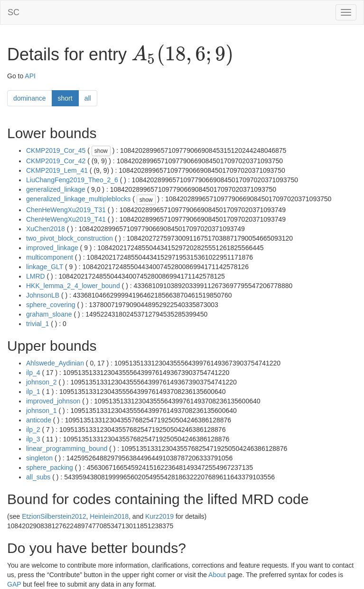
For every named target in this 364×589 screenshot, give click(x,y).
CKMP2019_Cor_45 (56, 150)
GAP (14, 584)
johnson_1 (42, 411)
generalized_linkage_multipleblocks (78, 199)
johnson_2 (42, 382)
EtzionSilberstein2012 (54, 516)
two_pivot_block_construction (70, 238)
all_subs (38, 477)
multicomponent (50, 257)
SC (14, 12)
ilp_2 (33, 430)
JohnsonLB (43, 295)
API (30, 76)
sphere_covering (51, 305)
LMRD (36, 276)
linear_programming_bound (67, 449)
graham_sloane (49, 314)
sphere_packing (50, 467)
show (101, 151)
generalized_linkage (56, 189)
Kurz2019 (159, 516)
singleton (39, 458)
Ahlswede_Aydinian (55, 363)
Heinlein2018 (109, 516)
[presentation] (182, 55)
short (65, 98)
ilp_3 (33, 439)
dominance (30, 98)
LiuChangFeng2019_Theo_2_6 (72, 180)
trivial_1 (37, 324)
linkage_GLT (45, 267)
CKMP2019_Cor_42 (56, 161)
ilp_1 (33, 392)
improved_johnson (53, 401)
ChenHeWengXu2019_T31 (66, 210)
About (217, 575)
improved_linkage (52, 248)
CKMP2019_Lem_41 (57, 170)
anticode (39, 420)
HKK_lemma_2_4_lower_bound (73, 286)
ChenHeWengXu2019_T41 (66, 219)
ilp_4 (33, 373)
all (88, 98)
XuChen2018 (46, 229)
